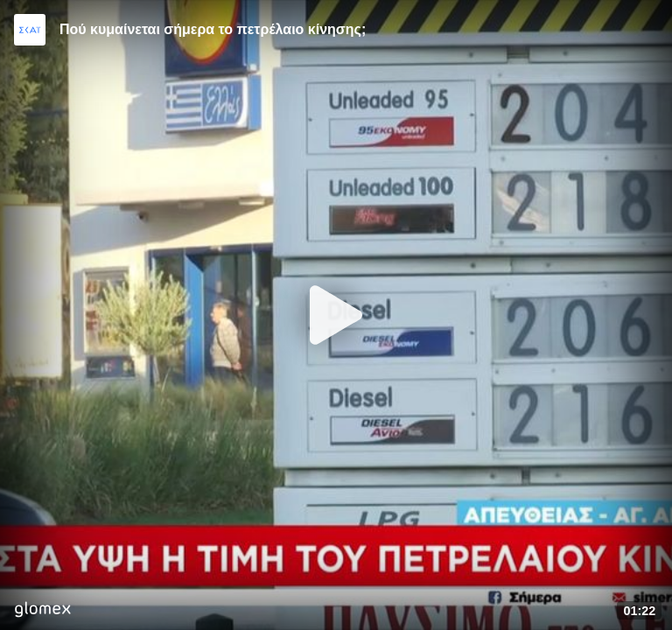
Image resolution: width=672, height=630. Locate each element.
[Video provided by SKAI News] (30, 30)
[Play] (336, 315)
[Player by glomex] (42, 611)
